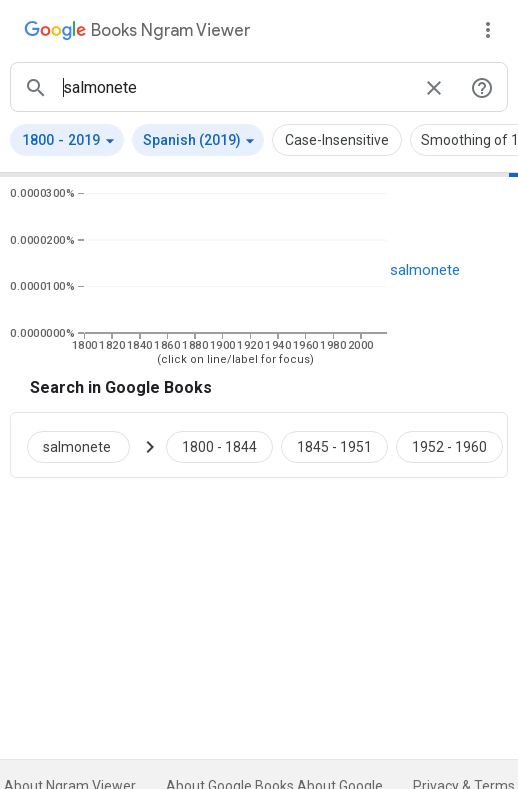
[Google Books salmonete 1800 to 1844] (219, 445)
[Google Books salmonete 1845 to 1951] (334, 445)
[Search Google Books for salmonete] (86, 445)
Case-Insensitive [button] (337, 140)
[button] (67, 140)
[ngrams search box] (235, 87)
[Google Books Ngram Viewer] (137, 33)
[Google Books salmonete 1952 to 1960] (449, 445)
